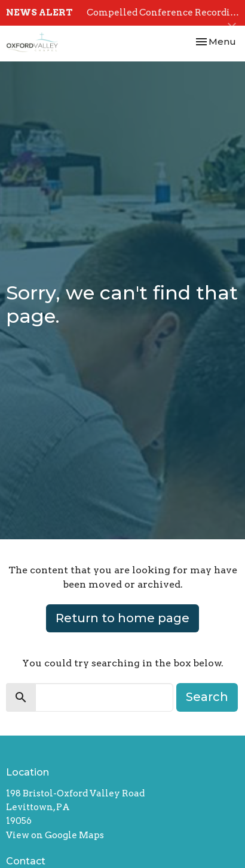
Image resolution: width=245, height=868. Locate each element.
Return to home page (122, 618)
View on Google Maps (55, 835)
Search (207, 697)
